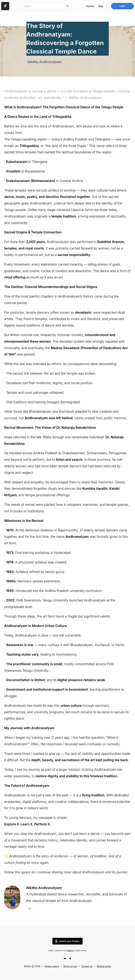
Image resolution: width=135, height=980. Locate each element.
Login (122, 6)
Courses (90, 6)
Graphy (70, 951)
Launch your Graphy (68, 941)
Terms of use (70, 966)
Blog (101, 6)
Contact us (87, 966)
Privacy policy (52, 966)
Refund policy (104, 966)
